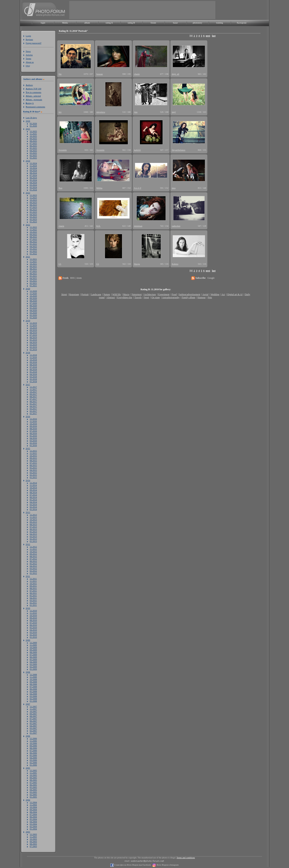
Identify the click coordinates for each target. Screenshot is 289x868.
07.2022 (33, 239)
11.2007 (33, 709)
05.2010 (33, 627)
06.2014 (33, 497)
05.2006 (33, 755)
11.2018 (33, 357)
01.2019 (33, 349)
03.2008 (33, 696)
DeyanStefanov (179, 150)
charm (137, 74)
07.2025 (33, 143)
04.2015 (33, 470)
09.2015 (33, 458)
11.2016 (33, 421)
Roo (60, 188)
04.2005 (33, 790)
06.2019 (33, 337)
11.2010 (33, 613)
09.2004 (33, 810)
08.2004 (33, 812)
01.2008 (33, 701)
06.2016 (33, 433)
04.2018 (33, 374)
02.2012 (33, 571)
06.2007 (33, 721)
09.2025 (33, 138)
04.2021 (33, 278)
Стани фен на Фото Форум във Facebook (132, 865)
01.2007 (33, 733)
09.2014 (33, 490)
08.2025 (33, 141)
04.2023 (33, 214)
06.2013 (33, 529)
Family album (189, 297)
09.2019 (33, 330)
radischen (176, 226)
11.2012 (33, 549)
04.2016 (33, 438)
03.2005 (33, 792)
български (242, 23)
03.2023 (33, 217)
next (208, 36)
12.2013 (33, 515)
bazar (175, 23)
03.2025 (33, 153)
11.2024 (33, 166)
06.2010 (33, 625)
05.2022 (33, 244)
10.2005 (33, 775)
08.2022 (33, 237)
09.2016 (33, 426)
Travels (138, 297)
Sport (147, 297)
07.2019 (33, 335)
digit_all (176, 74)
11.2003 (33, 837)
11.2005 (33, 773)
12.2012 (33, 547)
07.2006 (33, 750)
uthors (29, 85)
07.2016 (33, 431)
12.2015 (33, 451)
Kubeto (175, 264)
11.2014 (33, 485)
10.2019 (33, 328)
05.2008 (33, 691)
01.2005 (33, 797)
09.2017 (33, 394)
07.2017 (33, 399)
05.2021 (33, 276)
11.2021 (33, 261)
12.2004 (33, 802)
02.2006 (33, 762)
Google (211, 278)
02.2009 (33, 667)
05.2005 (33, 787)
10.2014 (33, 488)
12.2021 (33, 259)
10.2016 (33, 424)
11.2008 (33, 677)
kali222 (137, 150)
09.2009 (33, 650)
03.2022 (33, 249)
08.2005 (33, 780)
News (28, 51)
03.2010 (33, 632)
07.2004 (33, 814)
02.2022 (33, 251)
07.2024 (33, 175)
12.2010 (33, 611)
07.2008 (33, 687)
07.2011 (33, 591)
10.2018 (33, 360)
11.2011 (33, 581)
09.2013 (33, 522)
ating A (30, 103)
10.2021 (33, 264)
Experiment (164, 294)
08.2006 (33, 748)
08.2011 (33, 588)
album (87, 23)
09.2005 (33, 778)
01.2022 (33, 254)
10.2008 (33, 679)
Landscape (96, 294)
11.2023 (33, 198)
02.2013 (33, 539)
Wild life (117, 294)
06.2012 (33, 561)
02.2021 (33, 283)
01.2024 (33, 190)
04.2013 (33, 534)
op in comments (34, 92)
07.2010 (33, 623)
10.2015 (33, 456)
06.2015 (33, 465)
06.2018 (33, 369)
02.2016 (33, 443)
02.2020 (33, 315)
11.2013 (33, 517)
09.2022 (33, 234)
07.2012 (33, 559)
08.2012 (33, 556)
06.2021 (33, 274)
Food (174, 294)
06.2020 (33, 305)
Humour (202, 297)
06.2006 (33, 753)
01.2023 (33, 222)
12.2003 (33, 834)
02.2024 (33, 187)
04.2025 (33, 151)
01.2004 (33, 829)
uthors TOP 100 (33, 89)
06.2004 (33, 817)
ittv (60, 112)
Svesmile (63, 150)
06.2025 (33, 146)
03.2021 (33, 281)
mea (174, 188)
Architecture (150, 294)
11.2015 (33, 453)
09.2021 (33, 266)
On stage (156, 297)
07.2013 (33, 527)
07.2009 (33, 655)
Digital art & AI (235, 294)
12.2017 (33, 387)
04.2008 (33, 694)
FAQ (28, 66)
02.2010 (33, 635)
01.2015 (33, 477)
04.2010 (33, 630)
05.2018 (33, 372)
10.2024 (33, 168)
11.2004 (33, 805)
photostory (197, 23)
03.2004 (33, 824)
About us (30, 62)
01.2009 (33, 669)
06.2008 (33, 689)
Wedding (215, 294)
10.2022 (33, 232)
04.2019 (33, 342)
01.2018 (33, 381)
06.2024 (33, 178)
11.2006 (33, 741)
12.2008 (33, 674)
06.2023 (33, 210)
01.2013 (33, 541)
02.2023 (33, 219)
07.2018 (33, 367)
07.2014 (33, 495)
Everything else (125, 297)
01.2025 (33, 158)
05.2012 (33, 564)
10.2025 (33, 136)
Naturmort (137, 294)
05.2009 (33, 659)
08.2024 (33, 173)
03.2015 (33, 472)
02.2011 (33, 603)
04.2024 (33, 182)
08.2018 (33, 365)
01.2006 (33, 765)
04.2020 (33, 310)
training (220, 23)
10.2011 (33, 583)
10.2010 (33, 615)
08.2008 (33, 684)
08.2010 (33, 620)
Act (223, 294)
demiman (138, 226)
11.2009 (33, 645)
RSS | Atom (76, 278)
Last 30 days (31, 118)
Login (28, 36)
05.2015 (33, 468)
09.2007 (33, 714)
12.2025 (33, 131)
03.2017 (33, 409)
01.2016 (33, 445)
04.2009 (33, 662)
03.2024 (33, 185)
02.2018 (33, 379)
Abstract (111, 297)
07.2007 (33, 718)
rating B (131, 23)
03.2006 (33, 760)
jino (136, 112)
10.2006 (33, 743)
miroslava (101, 112)
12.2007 (33, 706)
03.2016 (33, 441)
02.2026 (33, 123)
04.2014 (33, 502)
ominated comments (35, 107)
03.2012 (33, 568)
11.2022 (33, 230)
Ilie (60, 74)
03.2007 (33, 728)
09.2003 (33, 841)
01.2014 (33, 509)
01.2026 (33, 126)
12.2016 (33, 419)
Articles (29, 55)
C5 (60, 264)
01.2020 (33, 318)
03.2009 (33, 664)
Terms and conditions (186, 858)
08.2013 (33, 524)
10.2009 (33, 647)
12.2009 (33, 643)
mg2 (174, 112)
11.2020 (33, 293)
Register (29, 39)
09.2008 (33, 682)
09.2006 (33, 746)
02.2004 (33, 826)
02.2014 (33, 507)
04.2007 (33, 726)
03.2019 (33, 345)
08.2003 (33, 844)
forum (153, 23)
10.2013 (33, 520)
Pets (210, 297)
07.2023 (33, 207)
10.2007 (33, 711)
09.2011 (33, 586)
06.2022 (33, 242)
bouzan (100, 74)
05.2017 (33, 404)
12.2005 (33, 770)
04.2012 (33, 566)
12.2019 (33, 323)
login (43, 23)
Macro (126, 294)
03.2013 (33, 536)
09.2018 (33, 362)
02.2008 (33, 699)
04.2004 (33, 822)
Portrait (85, 294)
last (214, 36)
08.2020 (33, 301)
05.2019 (33, 340)
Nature (107, 294)
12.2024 (33, 163)
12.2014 (33, 483)
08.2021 (33, 269)
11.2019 (33, 325)
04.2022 (33, 246)
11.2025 (33, 134)
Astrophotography (171, 297)
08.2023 (33, 205)
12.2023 (33, 195)
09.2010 (33, 618)
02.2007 (33, 731)
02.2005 (33, 794)
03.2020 (33, 313)
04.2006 (33, 758)
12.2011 (33, 579)
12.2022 (33, 227)
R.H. (98, 226)
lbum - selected (33, 96)
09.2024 (33, 170)
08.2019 (33, 333)
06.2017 (33, 401)
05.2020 (33, 308)
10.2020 (33, 296)
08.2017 (33, 397)
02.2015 (33, 475)
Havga (137, 264)
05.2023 (33, 212)
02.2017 (33, 411)
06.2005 (33, 785)
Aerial (205, 294)
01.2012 (33, 573)
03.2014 (33, 504)
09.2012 (33, 554)
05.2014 (33, 500)
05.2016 (33, 436)
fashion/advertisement (190, 294)
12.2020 (33, 291)
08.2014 (33, 492)
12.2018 (33, 355)
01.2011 (33, 605)
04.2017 (33, 406)
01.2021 (33, 286)
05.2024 (33, 180)
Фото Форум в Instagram (167, 865)
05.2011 (33, 595)
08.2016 (33, 428)
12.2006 (33, 738)
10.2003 (33, 839)
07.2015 (33, 463)
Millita (99, 188)
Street (64, 294)
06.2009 (33, 657)
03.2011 (33, 600)
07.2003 (33, 846)
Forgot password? (34, 43)
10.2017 (33, 392)
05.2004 (33, 819)
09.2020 (33, 298)
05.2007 (33, 723)
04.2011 (33, 598)
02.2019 (33, 347)
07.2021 (33, 271)
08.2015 (33, 460)
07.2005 (33, 782)
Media (65, 23)
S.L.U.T (138, 188)
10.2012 (33, 551)
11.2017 (33, 389)
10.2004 (33, 807)
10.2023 (33, 200)
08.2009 (33, 652)
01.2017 (33, 413)
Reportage (74, 294)
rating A (109, 23)
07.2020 (33, 303)
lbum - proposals (34, 99)
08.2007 (33, 716)
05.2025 (33, 148)
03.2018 (33, 377)
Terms (28, 58)
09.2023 (33, 202)
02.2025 (33, 155)
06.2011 (33, 593)
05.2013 (33, 532)
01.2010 (33, 637)
